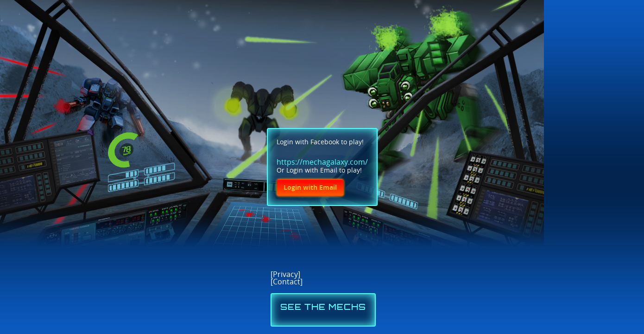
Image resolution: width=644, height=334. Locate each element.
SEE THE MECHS (323, 308)
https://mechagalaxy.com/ (322, 162)
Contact (287, 282)
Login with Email (310, 188)
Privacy (285, 274)
